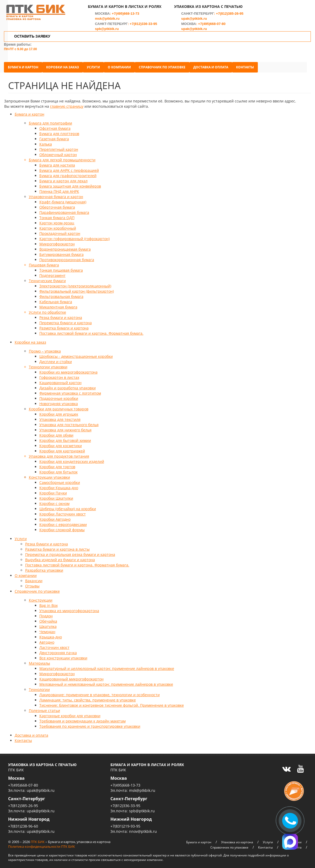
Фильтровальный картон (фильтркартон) (77, 289)
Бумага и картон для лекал (63, 179)
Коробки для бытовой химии (65, 438)
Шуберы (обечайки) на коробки (68, 506)
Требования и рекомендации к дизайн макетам (82, 719)
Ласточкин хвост (54, 645)
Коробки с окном (54, 501)
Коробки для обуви (56, 433)
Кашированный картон (60, 380)
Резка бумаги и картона (61, 315)
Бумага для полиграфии (50, 121)
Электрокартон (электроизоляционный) (75, 284)
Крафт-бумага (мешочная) (63, 200)
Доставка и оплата (215, 65)
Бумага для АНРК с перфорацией (69, 168)
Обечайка (48, 619)
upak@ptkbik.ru (194, 21)
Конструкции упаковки (49, 475)
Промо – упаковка (45, 349)
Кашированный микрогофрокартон (71, 677)
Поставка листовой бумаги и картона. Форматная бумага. (91, 331)
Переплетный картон (59, 147)
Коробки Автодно (55, 517)
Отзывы (32, 584)
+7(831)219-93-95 (125, 824)
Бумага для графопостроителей (68, 173)
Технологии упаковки (48, 365)
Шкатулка (48, 624)
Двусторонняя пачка (58, 650)
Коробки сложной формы (62, 527)
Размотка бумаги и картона (64, 326)
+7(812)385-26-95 (230, 16)
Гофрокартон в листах (59, 375)
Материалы (39, 661)
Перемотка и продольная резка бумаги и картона (70, 552)
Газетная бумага (54, 136)
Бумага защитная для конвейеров (70, 184)
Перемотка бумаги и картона (66, 320)
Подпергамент (52, 273)
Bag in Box (49, 603)
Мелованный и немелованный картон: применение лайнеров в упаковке (106, 682)
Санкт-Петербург (27, 796)
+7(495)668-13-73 (126, 16)
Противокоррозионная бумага (67, 257)
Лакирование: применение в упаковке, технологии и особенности (100, 692)
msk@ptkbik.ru (108, 21)
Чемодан (47, 629)
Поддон (46, 614)
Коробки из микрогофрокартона (68, 370)
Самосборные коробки (60, 480)
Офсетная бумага (55, 126)
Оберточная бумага (57, 205)
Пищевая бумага (44, 263)
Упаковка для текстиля (60, 417)
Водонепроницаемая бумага (65, 247)
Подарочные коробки (59, 396)
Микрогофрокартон (57, 242)
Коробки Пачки (53, 491)
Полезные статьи (44, 708)
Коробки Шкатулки (56, 496)
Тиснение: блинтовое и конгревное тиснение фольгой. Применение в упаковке (112, 703)
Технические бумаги (47, 278)
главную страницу (67, 104)
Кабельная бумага (56, 299)
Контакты (249, 65)
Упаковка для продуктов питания (59, 454)
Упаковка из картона (237, 840)
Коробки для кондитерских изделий (72, 459)
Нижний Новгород (29, 817)
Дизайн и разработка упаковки (68, 386)
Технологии (39, 687)
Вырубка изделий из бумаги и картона (60, 557)
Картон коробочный (58, 226)
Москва (16, 776)
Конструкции (41, 598)
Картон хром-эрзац (57, 221)
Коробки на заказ (67, 65)
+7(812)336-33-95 (143, 27)
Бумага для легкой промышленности (62, 157)
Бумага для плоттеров (59, 131)
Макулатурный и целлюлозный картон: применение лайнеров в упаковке (107, 666)
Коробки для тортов (57, 464)
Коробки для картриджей (62, 449)
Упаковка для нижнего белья (65, 428)
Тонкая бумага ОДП (57, 215)
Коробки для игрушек (59, 412)
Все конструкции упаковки (63, 656)
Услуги (98, 65)
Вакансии (34, 578)
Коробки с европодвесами (63, 522)
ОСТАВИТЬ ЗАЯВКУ (33, 39)
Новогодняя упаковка (59, 401)
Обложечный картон (58, 152)
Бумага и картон (27, 65)
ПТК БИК (38, 839)
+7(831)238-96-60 (23, 824)
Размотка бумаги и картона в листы (57, 547)
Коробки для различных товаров (59, 407)
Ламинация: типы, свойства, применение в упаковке (88, 698)
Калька (46, 142)
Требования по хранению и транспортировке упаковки (90, 724)
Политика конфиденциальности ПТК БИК (42, 844)
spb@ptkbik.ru (107, 32)
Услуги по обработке (47, 310)
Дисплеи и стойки (56, 359)
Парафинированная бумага (64, 210)
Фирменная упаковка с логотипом (70, 391)
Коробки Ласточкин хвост (63, 512)
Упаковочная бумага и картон (56, 194)
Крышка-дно (51, 635)
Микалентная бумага (58, 305)
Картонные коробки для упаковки (70, 713)
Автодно (47, 640)
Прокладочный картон (60, 231)
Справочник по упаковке (166, 65)
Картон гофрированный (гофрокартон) (74, 236)
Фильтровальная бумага (61, 294)
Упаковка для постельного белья (69, 422)
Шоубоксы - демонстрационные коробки (76, 354)
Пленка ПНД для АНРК (59, 189)
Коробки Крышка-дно (59, 485)
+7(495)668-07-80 (212, 27)
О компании (124, 65)
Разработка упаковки (44, 568)
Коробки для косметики (61, 443)
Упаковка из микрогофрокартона (69, 608)
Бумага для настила (57, 163)
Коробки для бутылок (58, 470)
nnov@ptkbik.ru (143, 829)
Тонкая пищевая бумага (61, 268)
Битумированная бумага (62, 252)
